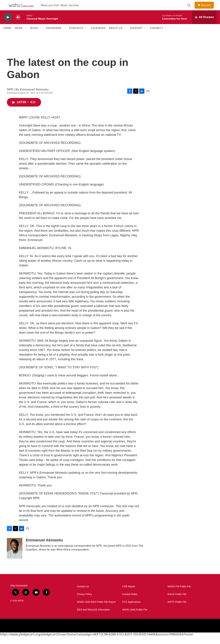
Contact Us (83, 594)
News (19, 36)
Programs (54, 36)
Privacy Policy (84, 602)
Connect (157, 36)
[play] (8, 25)
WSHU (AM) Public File (135, 617)
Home (7, 36)
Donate (208, 9)
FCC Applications (131, 610)
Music (34, 36)
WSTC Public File (177, 610)
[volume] (18, 25)
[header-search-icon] (191, 9)
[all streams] (204, 25)
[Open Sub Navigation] (25, 36)
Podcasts (76, 36)
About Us (116, 36)
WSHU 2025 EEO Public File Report (96, 610)
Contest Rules (130, 602)
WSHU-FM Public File (179, 594)
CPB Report (129, 594)
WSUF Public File (177, 602)
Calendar (98, 36)
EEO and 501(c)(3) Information (93, 617)
